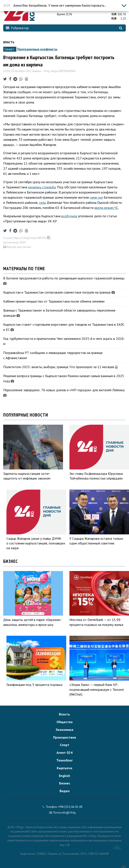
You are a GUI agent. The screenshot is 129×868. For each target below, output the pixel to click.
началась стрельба (42, 187)
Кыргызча (64, 768)
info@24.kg (69, 813)
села (42, 202)
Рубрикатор (17, 28)
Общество (65, 722)
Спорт (65, 745)
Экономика (64, 730)
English (64, 776)
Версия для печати (17, 247)
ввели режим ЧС (106, 208)
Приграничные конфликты (37, 49)
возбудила (69, 216)
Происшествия (64, 737)
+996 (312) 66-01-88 (70, 807)
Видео (65, 791)
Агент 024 (64, 753)
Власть (9, 42)
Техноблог (64, 760)
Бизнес (65, 783)
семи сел (96, 197)
